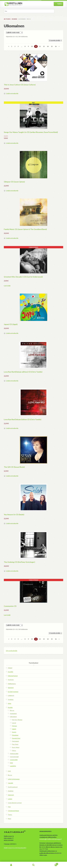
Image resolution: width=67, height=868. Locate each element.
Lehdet (10, 799)
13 (44, 46)
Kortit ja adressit (13, 787)
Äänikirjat (11, 791)
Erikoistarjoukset (13, 676)
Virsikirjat (11, 700)
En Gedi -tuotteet (13, 692)
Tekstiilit (10, 783)
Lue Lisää (7, 286)
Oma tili (11, 865)
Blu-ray (12, 710)
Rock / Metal (16, 747)
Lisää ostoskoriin (12, 93)
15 (52, 46)
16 (56, 46)
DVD (11, 763)
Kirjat (10, 703)
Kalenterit (11, 795)
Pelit (9, 807)
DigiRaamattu (12, 684)
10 (32, 46)
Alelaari (10, 668)
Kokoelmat (15, 735)
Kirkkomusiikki (14, 754)
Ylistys (14, 750)
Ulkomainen (13, 717)
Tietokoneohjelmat (13, 811)
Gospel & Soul (16, 738)
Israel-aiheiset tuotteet (15, 803)
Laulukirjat (13, 766)
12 (40, 46)
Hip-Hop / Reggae (17, 720)
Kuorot (14, 732)
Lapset (14, 723)
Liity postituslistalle (12, 651)
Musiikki (14, 19)
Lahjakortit (11, 696)
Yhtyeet (14, 726)
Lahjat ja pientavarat (14, 779)
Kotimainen (13, 714)
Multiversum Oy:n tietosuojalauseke (15, 848)
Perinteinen (15, 741)
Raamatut (11, 688)
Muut (10, 819)
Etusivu (8, 19)
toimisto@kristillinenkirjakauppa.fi (51, 839)
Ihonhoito (11, 680)
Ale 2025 (11, 672)
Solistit (14, 729)
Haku (33, 865)
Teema (10, 815)
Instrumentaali (14, 757)
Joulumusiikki (14, 760)
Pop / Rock (15, 744)
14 (48, 46)
